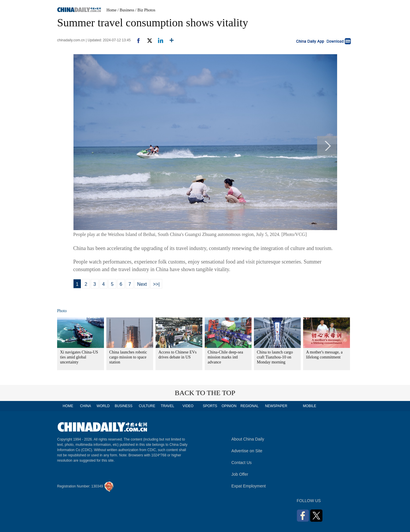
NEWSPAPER (276, 406)
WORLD (103, 406)
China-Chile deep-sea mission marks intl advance (225, 357)
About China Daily (248, 439)
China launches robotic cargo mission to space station (128, 357)
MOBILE (309, 406)
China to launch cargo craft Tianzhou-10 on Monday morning (275, 357)
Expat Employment (249, 486)
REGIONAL (250, 406)
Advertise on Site (247, 451)
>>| (156, 284)
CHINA (85, 406)
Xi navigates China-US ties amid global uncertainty (79, 357)
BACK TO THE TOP (205, 393)
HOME (68, 406)
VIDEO (188, 406)
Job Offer (240, 474)
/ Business (126, 10)
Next (142, 284)
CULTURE (147, 406)
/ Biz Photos (145, 10)
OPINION (229, 406)
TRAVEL (168, 406)
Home (112, 10)
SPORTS (210, 406)
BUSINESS (124, 406)
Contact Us (241, 463)
